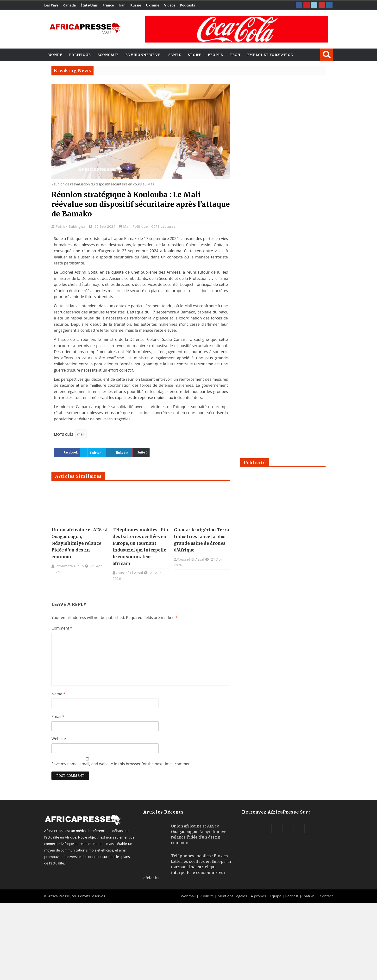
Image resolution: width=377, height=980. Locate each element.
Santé (175, 55)
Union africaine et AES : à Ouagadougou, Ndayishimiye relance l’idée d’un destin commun (79, 543)
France (108, 5)
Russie (136, 5)
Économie (108, 55)
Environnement (143, 55)
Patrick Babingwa (71, 226)
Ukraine (153, 5)
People (215, 55)
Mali (127, 226)
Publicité (207, 896)
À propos (258, 896)
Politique (80, 55)
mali (81, 434)
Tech (235, 55)
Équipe (276, 896)
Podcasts (188, 5)
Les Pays (51, 5)
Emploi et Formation (270, 55)
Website (59, 739)
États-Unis (89, 5)
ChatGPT (309, 896)
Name (58, 694)
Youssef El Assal (129, 573)
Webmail (188, 896)
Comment (62, 628)
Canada (69, 5)
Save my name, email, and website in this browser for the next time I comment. (122, 764)
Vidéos (170, 5)
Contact (326, 896)
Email (58, 717)
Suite (141, 452)
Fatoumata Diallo (69, 566)
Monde (55, 55)
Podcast (292, 896)
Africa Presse (59, 896)
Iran (122, 5)
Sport (194, 55)
